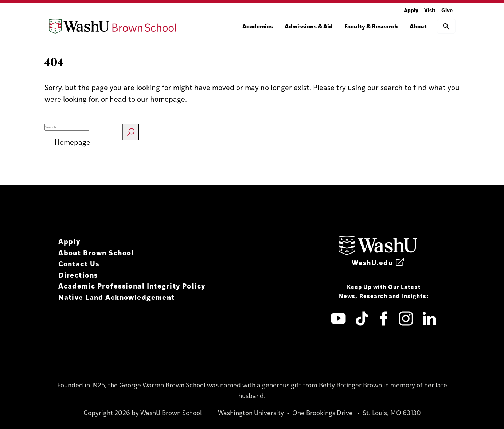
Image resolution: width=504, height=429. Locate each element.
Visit (430, 10)
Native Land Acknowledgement (117, 297)
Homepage (73, 142)
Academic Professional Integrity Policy (132, 285)
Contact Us (79, 263)
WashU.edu (378, 262)
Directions (78, 275)
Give (447, 10)
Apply (411, 10)
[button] (446, 26)
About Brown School (96, 252)
